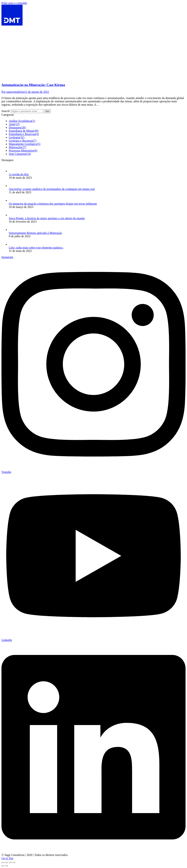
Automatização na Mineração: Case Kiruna (33, 85)
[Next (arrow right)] (7, 866)
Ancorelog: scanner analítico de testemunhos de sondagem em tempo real (52, 189)
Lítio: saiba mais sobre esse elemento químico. (36, 248)
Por (13, 92)
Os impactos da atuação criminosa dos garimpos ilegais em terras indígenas (53, 204)
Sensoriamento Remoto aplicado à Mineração (35, 233)
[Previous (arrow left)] (3, 866)
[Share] (7, 863)
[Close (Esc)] (3, 863)
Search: (6, 111)
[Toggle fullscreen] (10, 863)
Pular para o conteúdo (14, 3)
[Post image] (12, 171)
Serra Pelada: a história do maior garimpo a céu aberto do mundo (47, 218)
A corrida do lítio (19, 174)
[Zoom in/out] (14, 863)
